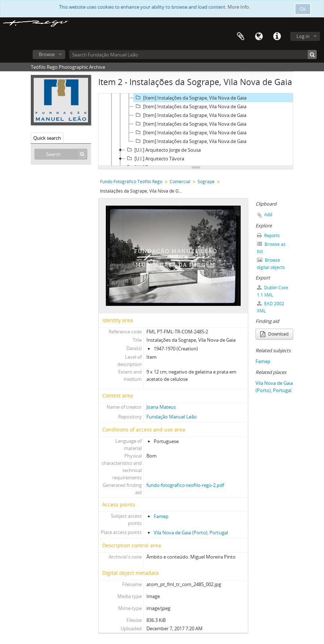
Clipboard (241, 37)
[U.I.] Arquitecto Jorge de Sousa (163, 150)
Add (268, 214)
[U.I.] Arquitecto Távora (155, 159)
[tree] (196, 130)
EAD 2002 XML (271, 307)
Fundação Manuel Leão (172, 417)
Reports (268, 235)
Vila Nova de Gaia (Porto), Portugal (191, 533)
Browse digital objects (271, 264)
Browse (47, 54)
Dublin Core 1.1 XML (273, 291)
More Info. (239, 7)
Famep (161, 516)
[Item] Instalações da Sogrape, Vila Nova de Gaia (190, 98)
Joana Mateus (161, 407)
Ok (303, 9)
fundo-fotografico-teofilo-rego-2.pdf (185, 485)
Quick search (47, 138)
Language (259, 37)
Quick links (277, 37)
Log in (303, 36)
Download (274, 334)
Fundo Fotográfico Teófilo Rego (131, 182)
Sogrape (206, 182)
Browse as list (271, 248)
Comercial (180, 182)
